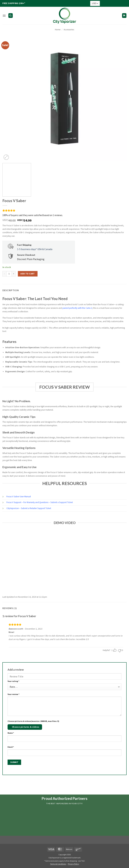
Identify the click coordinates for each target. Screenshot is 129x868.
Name (11, 733)
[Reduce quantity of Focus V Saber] (4, 274)
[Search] (10, 15)
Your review (14, 694)
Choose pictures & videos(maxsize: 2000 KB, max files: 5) (33, 721)
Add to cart (28, 274)
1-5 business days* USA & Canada (35, 249)
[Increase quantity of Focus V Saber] (14, 274)
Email (11, 747)
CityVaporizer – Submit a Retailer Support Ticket (29, 508)
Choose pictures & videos (26, 727)
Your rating (13, 681)
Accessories (69, 30)
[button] (4, 16)
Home (58, 30)
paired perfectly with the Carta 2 (77, 308)
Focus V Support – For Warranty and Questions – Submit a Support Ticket (40, 502)
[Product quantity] (9, 274)
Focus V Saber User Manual (19, 497)
